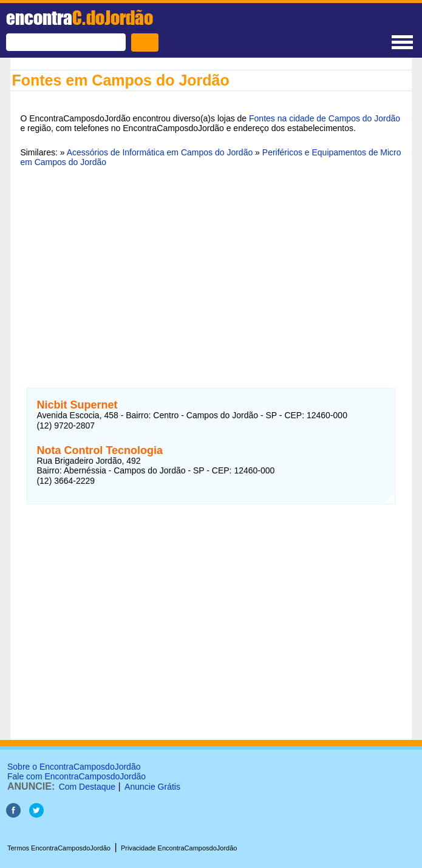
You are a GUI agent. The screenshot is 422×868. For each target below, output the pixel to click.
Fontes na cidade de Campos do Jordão (325, 118)
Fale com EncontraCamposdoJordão (77, 776)
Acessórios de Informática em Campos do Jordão (160, 152)
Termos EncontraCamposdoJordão (59, 848)
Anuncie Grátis (152, 787)
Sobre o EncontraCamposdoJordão (74, 767)
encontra (80, 18)
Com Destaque (87, 787)
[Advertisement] (211, 270)
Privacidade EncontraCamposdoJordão (179, 848)
